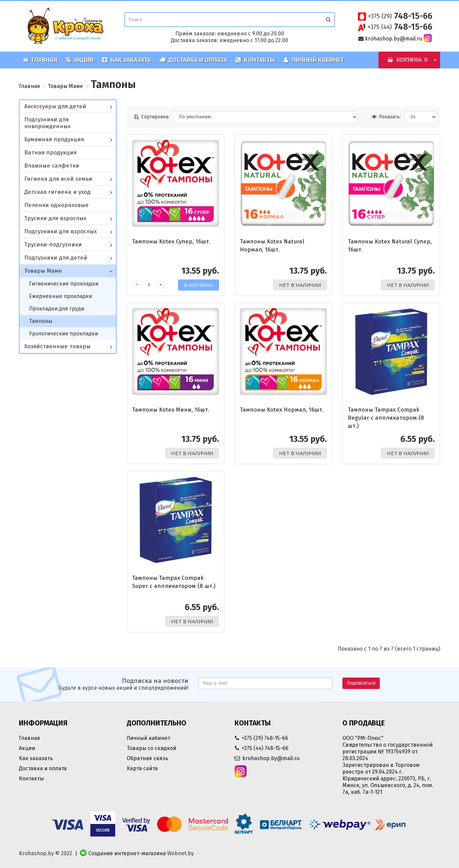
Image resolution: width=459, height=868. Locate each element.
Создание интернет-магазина (127, 853)
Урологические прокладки (64, 334)
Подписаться (361, 683)
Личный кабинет (313, 60)
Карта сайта (142, 768)
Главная (40, 60)
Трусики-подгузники (53, 245)
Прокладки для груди (57, 309)
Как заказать (127, 60)
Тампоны (41, 321)
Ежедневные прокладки (60, 296)
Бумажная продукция (54, 139)
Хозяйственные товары (57, 346)
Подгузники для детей (56, 258)
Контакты (255, 60)
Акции (80, 60)
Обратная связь (147, 758)
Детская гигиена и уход (57, 192)
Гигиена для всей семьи (58, 179)
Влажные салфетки (52, 166)
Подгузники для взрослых (60, 231)
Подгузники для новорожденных (47, 123)
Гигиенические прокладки (64, 284)
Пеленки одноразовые (56, 205)
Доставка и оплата (193, 60)
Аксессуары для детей (55, 106)
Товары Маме (65, 86)
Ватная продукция (50, 153)
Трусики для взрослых (55, 218)
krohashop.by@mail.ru (394, 39)
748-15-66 (400, 16)
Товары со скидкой (151, 748)
